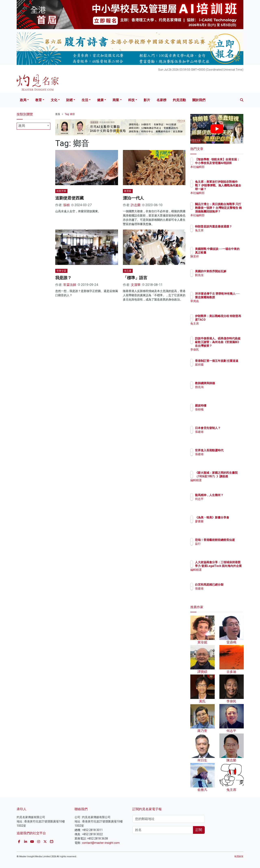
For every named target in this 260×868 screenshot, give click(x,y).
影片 (147, 100)
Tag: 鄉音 (70, 114)
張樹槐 (223, 409)
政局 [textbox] (22, 126)
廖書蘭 (223, 525)
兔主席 (223, 234)
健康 (100, 100)
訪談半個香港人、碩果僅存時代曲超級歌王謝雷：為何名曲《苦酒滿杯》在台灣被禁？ (230, 346)
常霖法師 (70, 285)
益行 (222, 547)
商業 (116, 100)
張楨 (66, 205)
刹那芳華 (61, 191)
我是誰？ (63, 278)
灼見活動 (179, 100)
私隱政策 (239, 857)
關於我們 (199, 100)
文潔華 (136, 285)
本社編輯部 (226, 171)
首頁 (58, 114)
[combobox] (34, 126)
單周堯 (223, 305)
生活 (85, 100)
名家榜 (161, 100)
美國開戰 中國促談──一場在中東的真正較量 (229, 253)
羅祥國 (223, 368)
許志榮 (136, 205)
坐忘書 (128, 271)
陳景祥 (223, 260)
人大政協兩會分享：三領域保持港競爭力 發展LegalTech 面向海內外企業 (230, 570)
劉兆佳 (223, 279)
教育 (39, 100)
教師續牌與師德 (229, 383)
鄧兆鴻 (223, 387)
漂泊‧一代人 (133, 198)
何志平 (223, 503)
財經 (69, 100)
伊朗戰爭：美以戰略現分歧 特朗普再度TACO (230, 320)
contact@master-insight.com (101, 843)
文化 (54, 100)
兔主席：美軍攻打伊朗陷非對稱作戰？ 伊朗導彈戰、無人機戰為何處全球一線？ (230, 189)
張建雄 (223, 435)
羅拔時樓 (224, 406)
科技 (131, 100)
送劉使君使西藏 (69, 198)
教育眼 (128, 191)
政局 (23, 100)
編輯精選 (224, 484)
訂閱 (199, 830)
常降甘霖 (61, 271)
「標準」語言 (135, 278)
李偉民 (223, 350)
